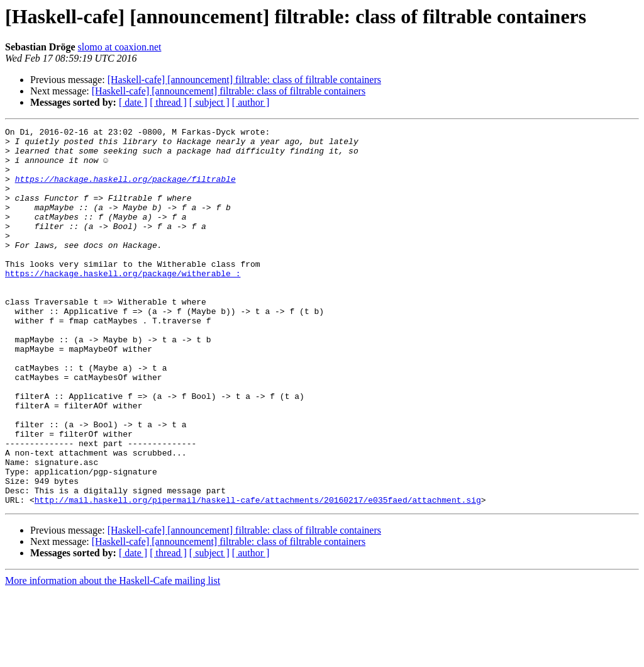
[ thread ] (168, 102)
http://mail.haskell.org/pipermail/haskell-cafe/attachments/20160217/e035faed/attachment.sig (258, 575)
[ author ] (251, 102)
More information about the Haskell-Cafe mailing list (113, 656)
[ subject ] (209, 102)
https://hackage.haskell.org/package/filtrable (125, 190)
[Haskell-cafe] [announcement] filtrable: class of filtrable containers (244, 80)
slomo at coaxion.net (120, 47)
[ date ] (133, 102)
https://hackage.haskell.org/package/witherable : (123, 303)
